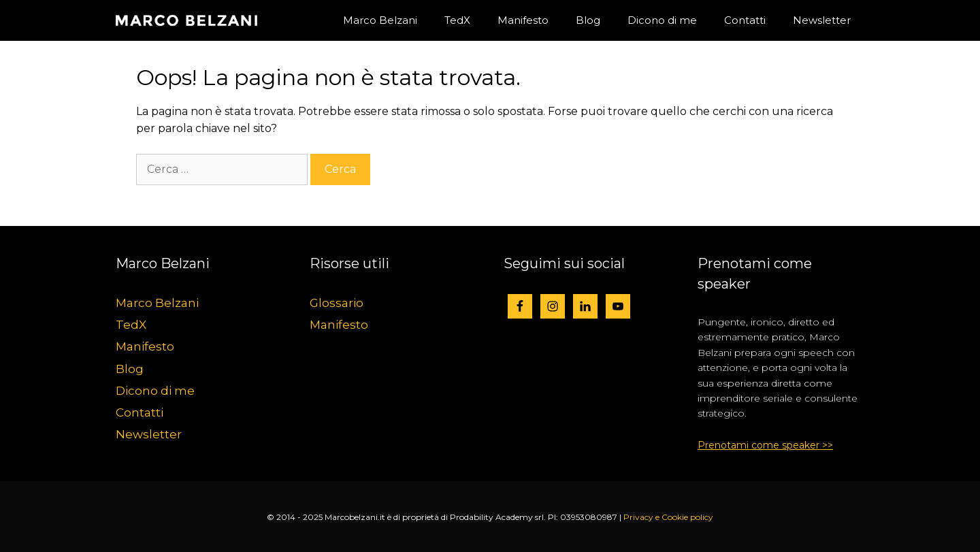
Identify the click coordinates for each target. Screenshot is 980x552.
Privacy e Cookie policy (668, 517)
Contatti (745, 20)
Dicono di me (662, 20)
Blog (588, 20)
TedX (457, 20)
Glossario (337, 303)
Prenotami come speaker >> (765, 445)
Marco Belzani (380, 20)
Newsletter (822, 20)
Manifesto (523, 20)
